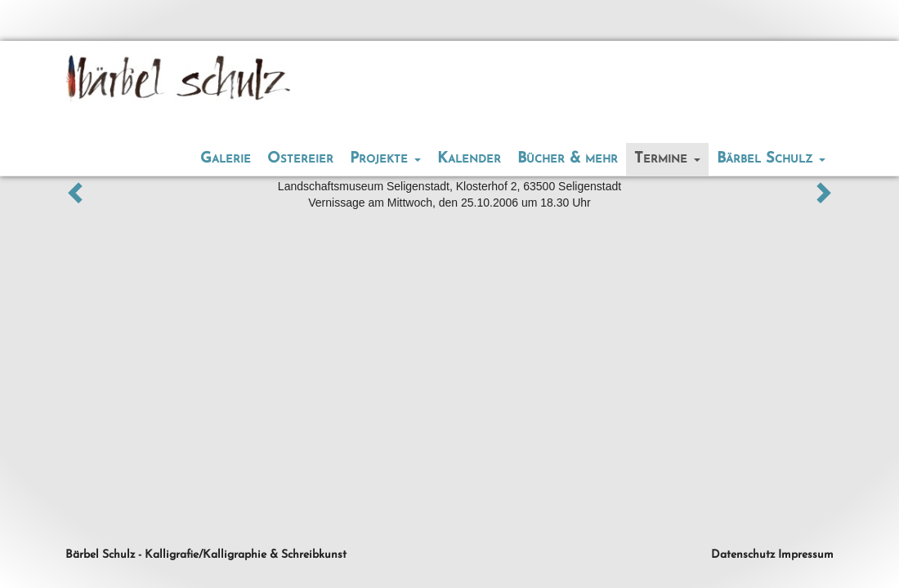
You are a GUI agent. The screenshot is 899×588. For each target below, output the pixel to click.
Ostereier (300, 159)
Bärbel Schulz (771, 159)
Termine (667, 159)
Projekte (385, 159)
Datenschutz (743, 555)
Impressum (806, 555)
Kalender (469, 159)
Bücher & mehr (568, 159)
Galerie (226, 159)
